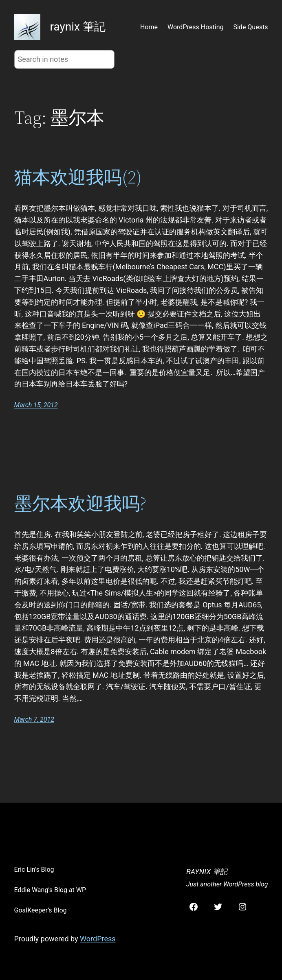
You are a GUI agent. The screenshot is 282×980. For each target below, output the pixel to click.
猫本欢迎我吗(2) (78, 178)
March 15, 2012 (36, 405)
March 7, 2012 (34, 719)
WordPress (98, 939)
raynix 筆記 (78, 27)
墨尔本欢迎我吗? (80, 504)
